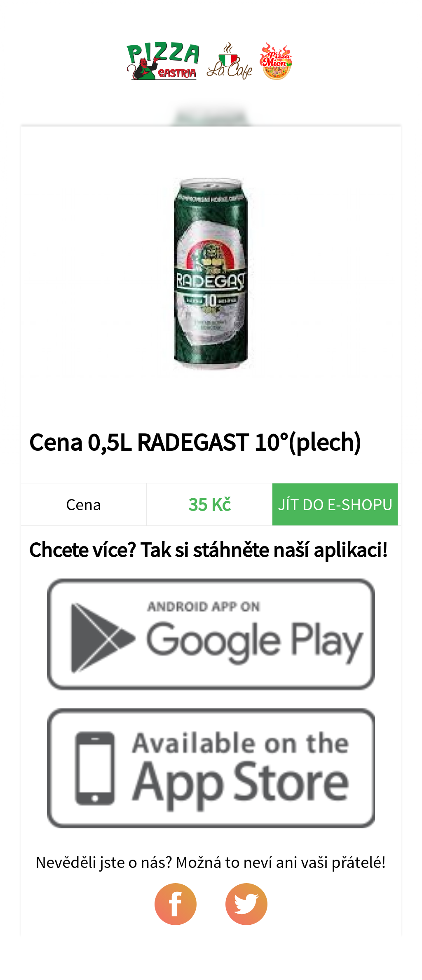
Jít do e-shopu (335, 504)
